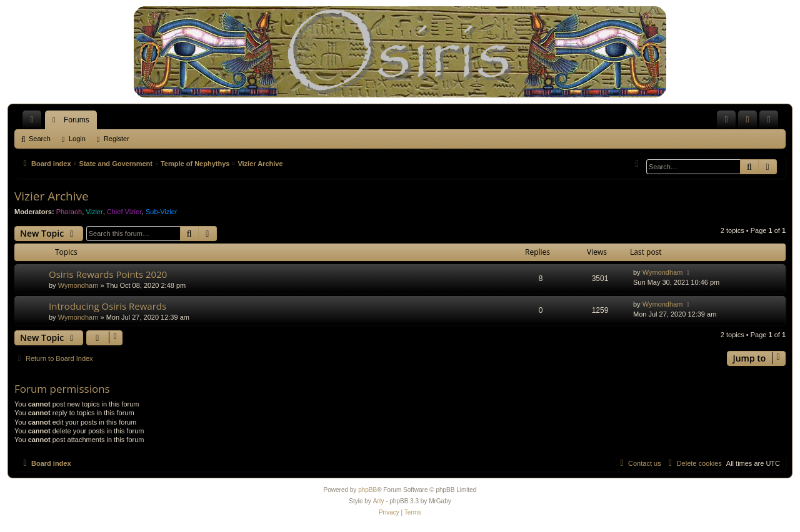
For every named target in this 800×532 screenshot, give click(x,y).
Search (40, 139)
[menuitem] (726, 120)
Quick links (34, 122)
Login (77, 139)
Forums (77, 120)
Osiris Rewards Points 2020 (108, 274)
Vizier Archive (52, 196)
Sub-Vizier (162, 212)
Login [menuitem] (750, 122)
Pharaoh (69, 212)
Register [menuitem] (772, 122)
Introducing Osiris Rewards (107, 306)
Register (117, 139)
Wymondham (78, 285)
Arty (379, 501)
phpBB (367, 490)
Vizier (94, 212)
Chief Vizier (124, 212)
